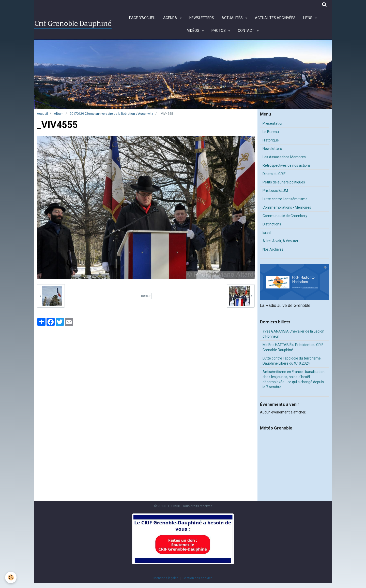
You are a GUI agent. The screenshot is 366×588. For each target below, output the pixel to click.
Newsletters (202, 18)
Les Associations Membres (284, 157)
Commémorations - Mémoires (287, 207)
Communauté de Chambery (285, 216)
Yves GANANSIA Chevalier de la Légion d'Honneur (293, 334)
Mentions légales (166, 578)
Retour (146, 296)
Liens (308, 18)
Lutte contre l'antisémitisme (285, 199)
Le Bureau (271, 132)
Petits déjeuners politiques (284, 182)
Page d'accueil (142, 18)
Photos (219, 31)
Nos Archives (273, 249)
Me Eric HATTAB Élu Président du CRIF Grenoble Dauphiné (293, 347)
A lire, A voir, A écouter (280, 241)
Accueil (42, 114)
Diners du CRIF (274, 174)
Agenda (171, 18)
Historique (271, 140)
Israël (267, 233)
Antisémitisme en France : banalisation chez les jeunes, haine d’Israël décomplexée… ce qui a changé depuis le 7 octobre (294, 379)
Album (59, 114)
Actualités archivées (275, 18)
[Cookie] (11, 577)
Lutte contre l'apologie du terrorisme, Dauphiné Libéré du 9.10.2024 (292, 361)
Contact (246, 31)
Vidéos (194, 31)
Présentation (273, 123)
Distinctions (272, 224)
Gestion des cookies (197, 578)
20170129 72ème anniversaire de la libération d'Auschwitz (111, 114)
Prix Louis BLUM (275, 191)
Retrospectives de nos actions (287, 165)
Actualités (233, 18)
